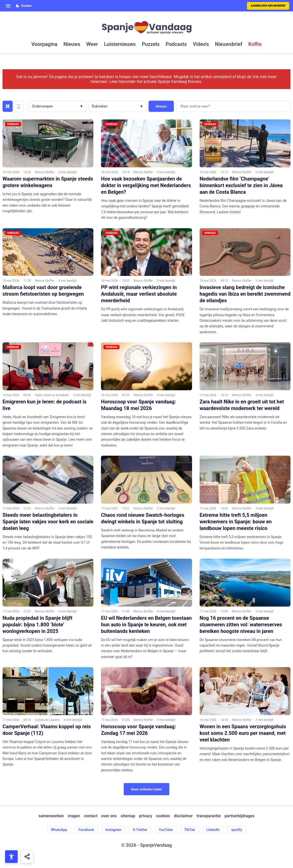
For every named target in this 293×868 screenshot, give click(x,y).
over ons (109, 816)
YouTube (166, 830)
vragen (74, 816)
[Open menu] (8, 6)
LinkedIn (213, 830)
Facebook (86, 830)
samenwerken (51, 816)
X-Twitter (140, 830)
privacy (145, 816)
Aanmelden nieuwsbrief (268, 6)
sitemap (128, 816)
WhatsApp (59, 830)
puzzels (151, 44)
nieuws (72, 44)
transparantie (209, 816)
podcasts (176, 44)
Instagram (113, 830)
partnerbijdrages (239, 816)
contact (91, 816)
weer (92, 44)
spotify (237, 830)
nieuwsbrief (229, 44)
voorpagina (44, 44)
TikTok (190, 830)
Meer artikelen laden (147, 789)
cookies (163, 816)
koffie (255, 44)
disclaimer (183, 816)
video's (201, 44)
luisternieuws (120, 44)
